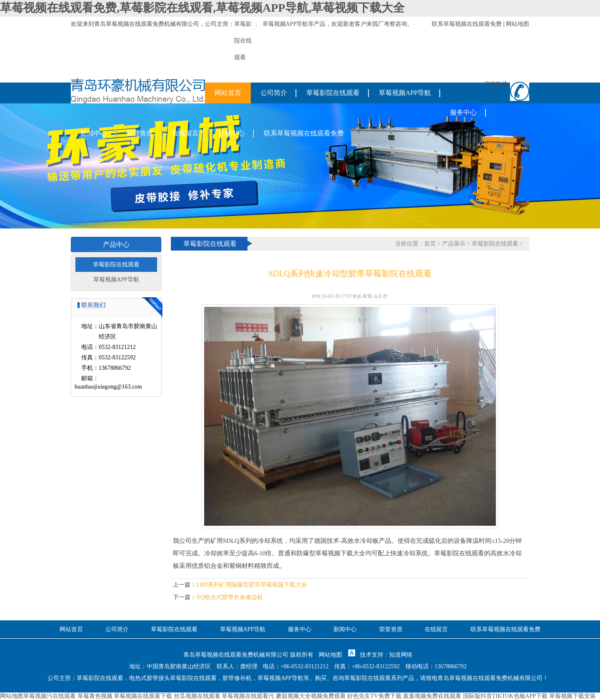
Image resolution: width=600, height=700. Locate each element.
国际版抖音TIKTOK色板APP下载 (505, 696)
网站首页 (228, 93)
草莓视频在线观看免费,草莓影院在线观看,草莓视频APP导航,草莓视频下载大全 (202, 8)
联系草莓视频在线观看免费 (467, 24)
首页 (430, 244)
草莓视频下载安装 (572, 696)
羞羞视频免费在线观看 (432, 696)
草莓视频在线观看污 (248, 696)
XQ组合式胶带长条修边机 (230, 597)
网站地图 (517, 24)
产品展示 (454, 244)
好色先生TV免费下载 (374, 696)
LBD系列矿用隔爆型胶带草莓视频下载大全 (252, 585)
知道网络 (401, 655)
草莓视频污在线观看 (50, 696)
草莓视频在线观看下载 (143, 696)
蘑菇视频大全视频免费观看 (311, 696)
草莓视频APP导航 (285, 24)
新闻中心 (94, 133)
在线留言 (185, 133)
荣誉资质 (140, 133)
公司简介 (274, 93)
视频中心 (231, 133)
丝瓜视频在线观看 (197, 696)
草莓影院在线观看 (333, 93)
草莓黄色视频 (95, 696)
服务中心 (463, 112)
